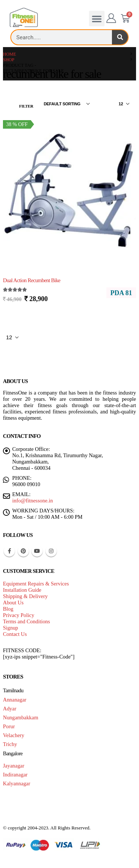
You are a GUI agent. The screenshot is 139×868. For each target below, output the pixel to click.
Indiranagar (15, 775)
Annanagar (15, 700)
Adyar (10, 709)
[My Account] (111, 19)
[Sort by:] (67, 104)
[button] (97, 19)
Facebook (9, 551)
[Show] (124, 104)
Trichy (10, 744)
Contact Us (15, 634)
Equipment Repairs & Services (36, 584)
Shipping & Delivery (25, 596)
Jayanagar (14, 766)
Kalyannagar (17, 783)
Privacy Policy (19, 615)
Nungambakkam (21, 717)
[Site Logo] (24, 18)
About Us (13, 603)
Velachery (14, 735)
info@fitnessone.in (33, 501)
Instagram (51, 551)
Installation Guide (22, 590)
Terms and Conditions (27, 621)
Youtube (37, 551)
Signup (11, 628)
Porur (9, 726)
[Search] (120, 37)
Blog (8, 609)
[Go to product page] (69, 187)
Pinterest (23, 551)
